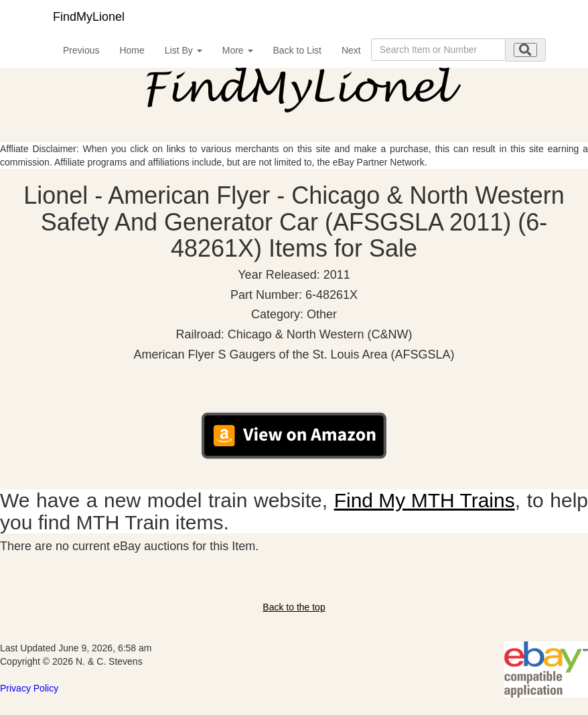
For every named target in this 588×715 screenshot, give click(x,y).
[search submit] (525, 50)
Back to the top (294, 607)
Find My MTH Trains (425, 500)
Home (132, 50)
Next (351, 50)
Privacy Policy (29, 688)
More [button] (238, 50)
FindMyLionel (89, 17)
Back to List (297, 50)
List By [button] (183, 50)
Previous (81, 50)
